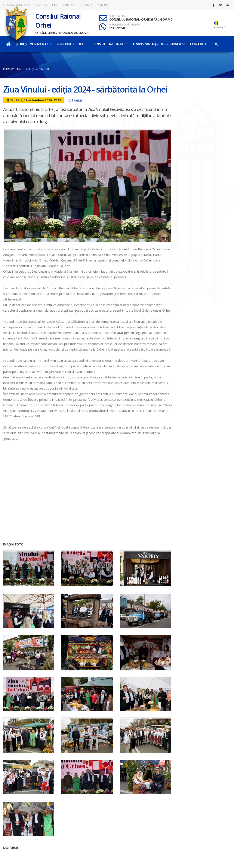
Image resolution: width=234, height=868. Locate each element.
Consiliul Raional (109, 44)
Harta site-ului (45, 5)
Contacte (69, 5)
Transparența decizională (159, 44)
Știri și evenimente (34, 44)
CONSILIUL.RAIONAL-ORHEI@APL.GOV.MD (141, 19)
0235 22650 (117, 28)
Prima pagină (12, 69)
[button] (88, 533)
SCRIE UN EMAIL (119, 16)
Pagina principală (16, 5)
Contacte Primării (94, 5)
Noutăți (77, 100)
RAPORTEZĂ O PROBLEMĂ (124, 25)
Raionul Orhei (72, 44)
